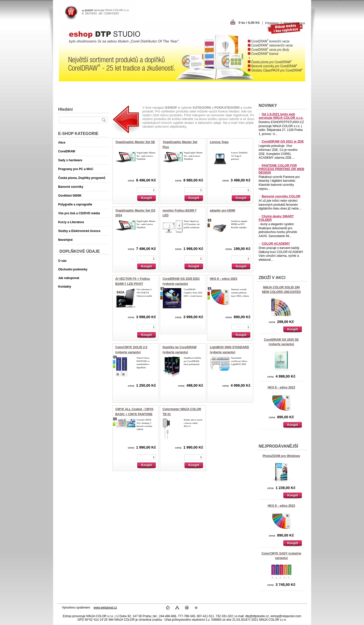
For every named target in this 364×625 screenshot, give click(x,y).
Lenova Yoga (219, 142)
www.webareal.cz (105, 608)
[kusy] (146, 190)
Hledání (65, 109)
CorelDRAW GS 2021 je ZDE (281, 142)
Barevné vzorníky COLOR (279, 196)
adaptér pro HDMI (222, 211)
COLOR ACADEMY (274, 244)
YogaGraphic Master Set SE (135, 142)
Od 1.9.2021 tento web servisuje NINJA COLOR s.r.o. (281, 116)
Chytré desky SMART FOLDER (276, 218)
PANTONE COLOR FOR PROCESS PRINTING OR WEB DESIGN (281, 169)
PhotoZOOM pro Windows (281, 456)
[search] (104, 120)
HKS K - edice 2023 (281, 387)
